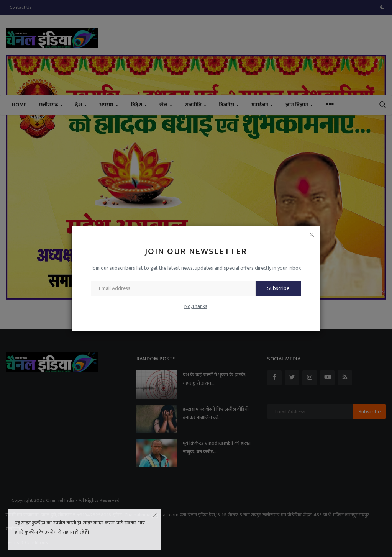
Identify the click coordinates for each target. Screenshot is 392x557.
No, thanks (196, 306)
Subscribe (278, 288)
